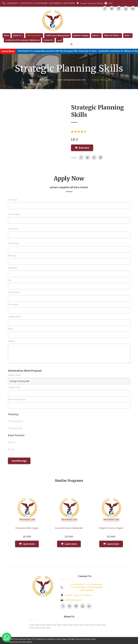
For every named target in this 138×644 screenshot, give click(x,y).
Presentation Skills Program (27, 528)
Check (12, 442)
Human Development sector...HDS (71, 80)
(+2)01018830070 (55, 3)
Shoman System (25, 642)
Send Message (19, 461)
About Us (17, 36)
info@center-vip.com (73, 600)
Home (7, 36)
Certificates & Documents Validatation (22, 40)
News (127, 36)
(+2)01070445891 (69, 3)
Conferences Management (57, 36)
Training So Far (15, 428)
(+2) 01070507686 (41, 3)
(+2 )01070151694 (26, 3)
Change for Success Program (111, 528)
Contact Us (48, 40)
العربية (59, 40)
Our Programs (33, 36)
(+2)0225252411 (12, 3)
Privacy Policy (90, 639)
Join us (95, 36)
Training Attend (15, 421)
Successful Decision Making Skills (69, 528)
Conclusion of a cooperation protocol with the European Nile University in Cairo (62, 51)
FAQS (110, 3)
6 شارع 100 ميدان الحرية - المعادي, (92, 3)
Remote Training (81, 36)
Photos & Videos (111, 36)
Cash (11, 449)
